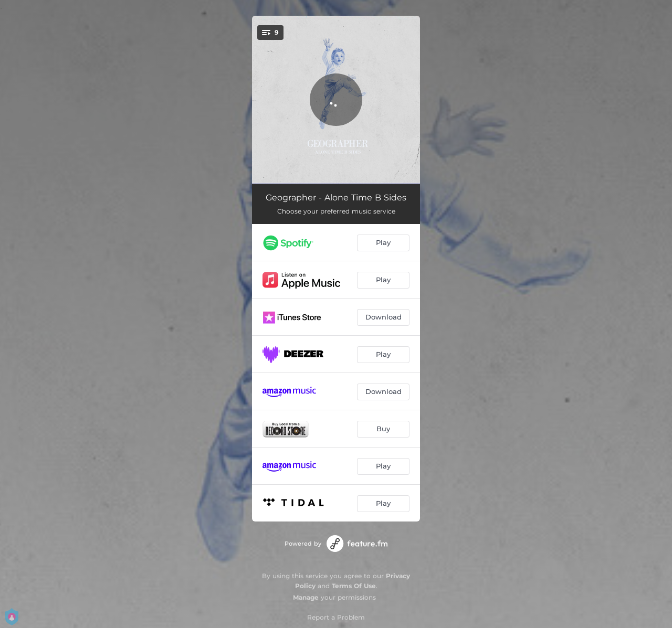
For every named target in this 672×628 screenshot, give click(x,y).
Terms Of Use (354, 586)
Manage (306, 597)
